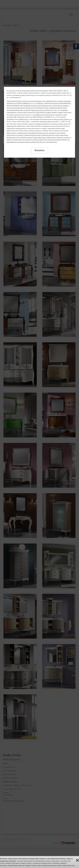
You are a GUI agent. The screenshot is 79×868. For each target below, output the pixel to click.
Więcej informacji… (69, 866)
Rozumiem (39, 150)
